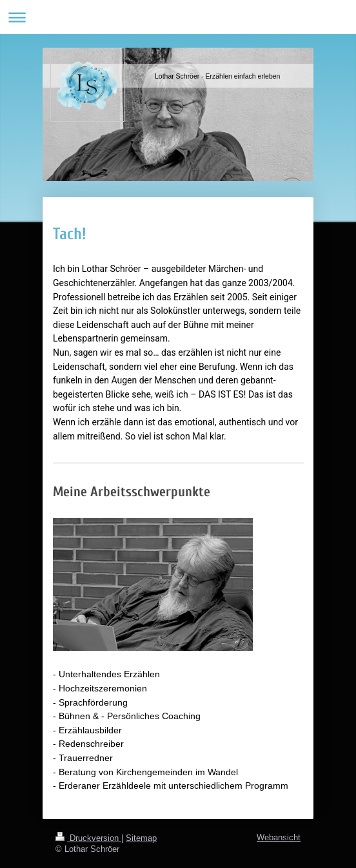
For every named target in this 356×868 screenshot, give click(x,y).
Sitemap (141, 838)
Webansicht (279, 837)
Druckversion (88, 838)
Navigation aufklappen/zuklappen (178, 17)
